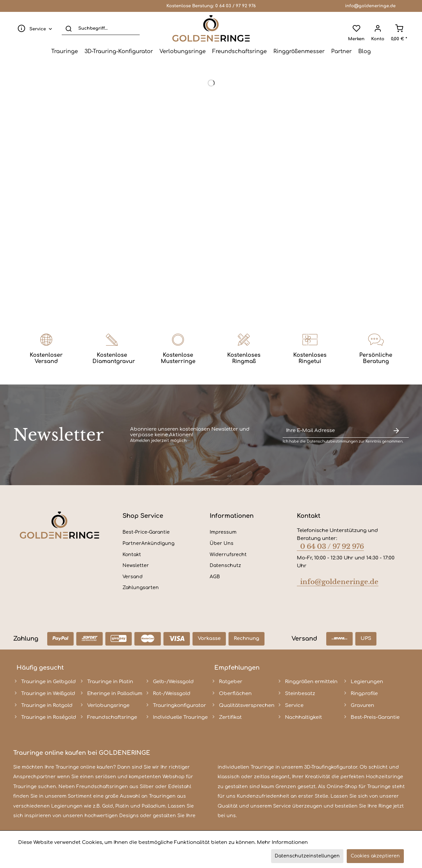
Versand (133, 577)
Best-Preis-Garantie (375, 717)
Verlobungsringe (108, 705)
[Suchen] (69, 28)
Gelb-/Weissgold (173, 682)
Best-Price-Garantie (146, 532)
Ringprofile (364, 694)
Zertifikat (230, 717)
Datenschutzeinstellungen (307, 856)
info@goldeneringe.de (370, 6)
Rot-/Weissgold (172, 694)
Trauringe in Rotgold (47, 705)
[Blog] (365, 51)
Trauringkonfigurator (179, 705)
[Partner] (341, 51)
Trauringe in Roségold (49, 717)
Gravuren (362, 705)
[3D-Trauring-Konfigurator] (119, 51)
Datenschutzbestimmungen (332, 441)
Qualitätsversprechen (247, 705)
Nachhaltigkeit (303, 717)
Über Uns (222, 543)
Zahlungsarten (141, 588)
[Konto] (378, 28)
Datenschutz (225, 566)
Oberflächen (235, 694)
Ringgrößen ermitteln (311, 682)
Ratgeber (231, 682)
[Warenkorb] (399, 28)
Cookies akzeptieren (375, 856)
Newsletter (136, 566)
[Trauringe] (65, 51)
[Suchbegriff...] (101, 28)
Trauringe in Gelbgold (49, 682)
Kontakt (132, 555)
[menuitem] (33, 28)
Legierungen (367, 682)
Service (294, 705)
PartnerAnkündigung (148, 543)
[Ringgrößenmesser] (299, 51)
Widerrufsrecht (228, 555)
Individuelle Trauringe (180, 717)
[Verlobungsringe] (183, 51)
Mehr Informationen (282, 842)
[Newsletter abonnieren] (396, 431)
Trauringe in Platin (110, 682)
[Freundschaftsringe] (240, 51)
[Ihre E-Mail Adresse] (333, 431)
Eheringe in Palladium (115, 694)
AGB (215, 577)
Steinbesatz (300, 694)
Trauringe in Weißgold (48, 694)
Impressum (223, 532)
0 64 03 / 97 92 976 (236, 6)
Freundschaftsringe (112, 717)
